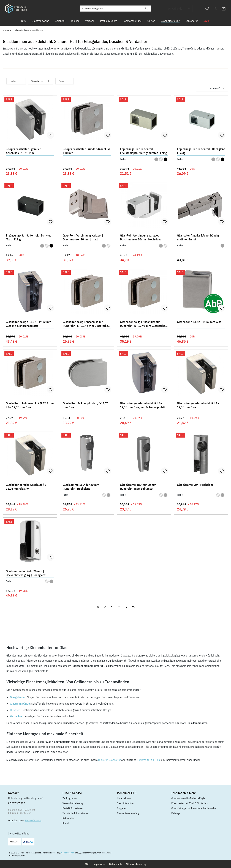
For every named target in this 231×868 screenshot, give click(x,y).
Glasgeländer (18, 697)
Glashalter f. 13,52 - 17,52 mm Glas (199, 322)
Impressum (99, 864)
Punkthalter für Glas (148, 760)
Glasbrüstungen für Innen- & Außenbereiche (194, 808)
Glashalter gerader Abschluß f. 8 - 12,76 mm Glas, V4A (27, 487)
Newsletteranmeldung (128, 813)
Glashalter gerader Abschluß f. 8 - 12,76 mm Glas (198, 405)
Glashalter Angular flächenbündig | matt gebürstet (199, 237)
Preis (65, 81)
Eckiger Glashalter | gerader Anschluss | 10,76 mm (23, 151)
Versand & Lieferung (73, 803)
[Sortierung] (212, 88)
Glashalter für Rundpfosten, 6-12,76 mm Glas (86, 405)
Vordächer (16, 716)
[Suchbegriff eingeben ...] (111, 9)
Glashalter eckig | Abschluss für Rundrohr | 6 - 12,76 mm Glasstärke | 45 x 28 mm (86, 324)
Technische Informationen (75, 813)
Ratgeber (122, 808)
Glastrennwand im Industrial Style (188, 798)
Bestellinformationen (73, 808)
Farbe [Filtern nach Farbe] (16, 81)
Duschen (15, 710)
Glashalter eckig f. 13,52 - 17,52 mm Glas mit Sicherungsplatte (29, 324)
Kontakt (66, 823)
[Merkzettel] (207, 9)
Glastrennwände (20, 704)
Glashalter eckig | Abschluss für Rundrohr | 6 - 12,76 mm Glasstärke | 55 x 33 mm (143, 324)
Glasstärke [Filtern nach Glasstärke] (41, 81)
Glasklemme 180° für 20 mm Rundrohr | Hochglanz (81, 487)
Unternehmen (124, 798)
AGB (87, 864)
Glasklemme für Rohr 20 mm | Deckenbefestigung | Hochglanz (26, 573)
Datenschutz (116, 864)
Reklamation (69, 818)
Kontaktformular (33, 820)
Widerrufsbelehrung (136, 864)
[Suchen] (147, 9)
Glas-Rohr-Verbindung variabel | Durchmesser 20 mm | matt (83, 237)
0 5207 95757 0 (17, 803)
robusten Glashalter (109, 760)
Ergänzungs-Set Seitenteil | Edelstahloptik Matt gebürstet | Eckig (143, 151)
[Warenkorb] (224, 9)
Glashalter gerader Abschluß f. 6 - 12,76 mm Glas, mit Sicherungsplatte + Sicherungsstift (143, 406)
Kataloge (176, 813)
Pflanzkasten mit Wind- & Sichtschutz (190, 803)
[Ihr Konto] (215, 9)
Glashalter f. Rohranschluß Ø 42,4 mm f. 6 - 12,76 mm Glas (30, 405)
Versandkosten (68, 853)
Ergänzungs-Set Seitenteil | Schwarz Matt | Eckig (29, 237)
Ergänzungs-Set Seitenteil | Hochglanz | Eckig (201, 151)
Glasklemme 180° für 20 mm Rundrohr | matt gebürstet (138, 487)
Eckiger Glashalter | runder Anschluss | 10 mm (87, 151)
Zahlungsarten (70, 798)
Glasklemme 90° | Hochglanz (195, 485)
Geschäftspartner (126, 803)
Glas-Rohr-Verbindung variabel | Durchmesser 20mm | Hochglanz (141, 237)
